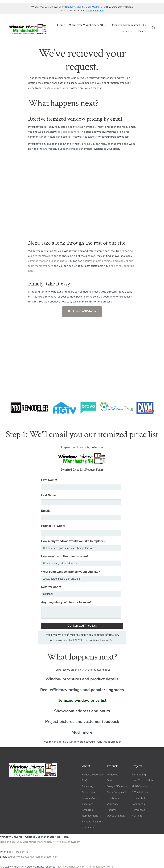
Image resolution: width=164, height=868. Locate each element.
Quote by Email (116, 816)
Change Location (95, 11)
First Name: (49, 480)
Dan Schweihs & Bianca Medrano (83, 7)
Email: (45, 511)
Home (61, 25)
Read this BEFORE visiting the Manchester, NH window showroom (40, 842)
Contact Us (88, 828)
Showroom (88, 792)
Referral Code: (51, 587)
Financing (88, 786)
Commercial (139, 804)
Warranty (112, 804)
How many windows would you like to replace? (73, 541)
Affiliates (87, 810)
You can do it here (68, 132)
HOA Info (137, 816)
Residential (138, 798)
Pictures (112, 810)
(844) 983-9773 (19, 852)
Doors (110, 780)
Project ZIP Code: (53, 526)
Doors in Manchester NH (128, 25)
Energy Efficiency (117, 786)
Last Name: (49, 495)
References (138, 810)
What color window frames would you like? (71, 572)
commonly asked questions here (47, 261)
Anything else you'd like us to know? (66, 602)
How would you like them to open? (65, 556)
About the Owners (93, 775)
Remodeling (139, 775)
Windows (113, 775)
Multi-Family (139, 786)
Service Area (90, 798)
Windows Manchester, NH (88, 25)
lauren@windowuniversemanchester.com (33, 857)
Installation (126, 31)
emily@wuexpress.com (55, 88)
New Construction (142, 780)
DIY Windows (140, 792)
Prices (142, 31)
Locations (88, 804)
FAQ (85, 780)
